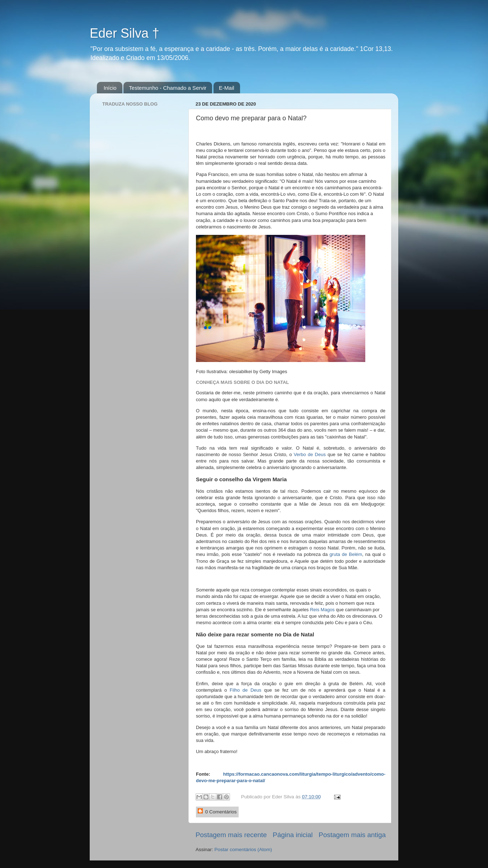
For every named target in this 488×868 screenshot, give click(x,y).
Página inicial (293, 835)
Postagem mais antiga (352, 835)
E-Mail (227, 88)
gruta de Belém (346, 554)
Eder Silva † (125, 33)
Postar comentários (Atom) (243, 850)
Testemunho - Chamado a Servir (168, 88)
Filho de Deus (245, 690)
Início (110, 88)
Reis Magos (322, 610)
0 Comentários (217, 811)
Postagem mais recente (231, 835)
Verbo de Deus (310, 454)
